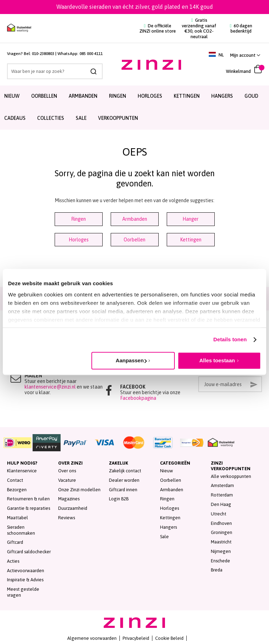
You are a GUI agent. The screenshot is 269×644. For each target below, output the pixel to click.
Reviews (67, 518)
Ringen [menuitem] (118, 96)
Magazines (69, 499)
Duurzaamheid (73, 508)
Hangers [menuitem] (222, 96)
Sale (164, 537)
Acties (13, 561)
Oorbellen (134, 240)
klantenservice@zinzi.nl (50, 387)
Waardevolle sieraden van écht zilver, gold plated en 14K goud (135, 7)
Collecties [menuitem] (51, 118)
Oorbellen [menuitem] (44, 96)
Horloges (79, 240)
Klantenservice (22, 471)
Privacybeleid (136, 638)
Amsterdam (222, 485)
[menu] (134, 108)
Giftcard (15, 542)
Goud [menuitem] (251, 96)
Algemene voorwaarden (92, 638)
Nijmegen (221, 551)
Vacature (67, 480)
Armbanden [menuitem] (83, 96)
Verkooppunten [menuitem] (118, 118)
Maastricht (221, 542)
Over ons (67, 471)
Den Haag (221, 504)
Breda (217, 570)
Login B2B (119, 499)
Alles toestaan (217, 360)
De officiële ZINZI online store (158, 29)
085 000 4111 (91, 54)
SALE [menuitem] (81, 118)
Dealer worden (124, 480)
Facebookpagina (138, 398)
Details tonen (230, 339)
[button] (245, 55)
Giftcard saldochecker (29, 552)
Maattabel (18, 518)
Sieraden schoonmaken (21, 530)
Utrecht (219, 514)
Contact (15, 480)
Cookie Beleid (169, 638)
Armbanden (135, 219)
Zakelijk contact (125, 471)
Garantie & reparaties (29, 508)
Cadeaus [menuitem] (15, 118)
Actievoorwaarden (26, 571)
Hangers (168, 527)
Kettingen (191, 240)
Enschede (220, 561)
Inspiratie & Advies (25, 580)
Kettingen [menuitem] (187, 96)
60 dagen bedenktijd (241, 29)
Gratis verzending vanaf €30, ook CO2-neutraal (199, 28)
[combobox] (55, 71)
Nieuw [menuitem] (12, 96)
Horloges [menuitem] (150, 96)
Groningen (222, 532)
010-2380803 (43, 54)
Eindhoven (221, 523)
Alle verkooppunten (231, 476)
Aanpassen (131, 360)
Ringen (78, 219)
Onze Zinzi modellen (79, 490)
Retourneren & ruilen (28, 499)
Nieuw (167, 471)
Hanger (191, 219)
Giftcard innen (123, 490)
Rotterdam (222, 495)
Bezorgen (17, 490)
